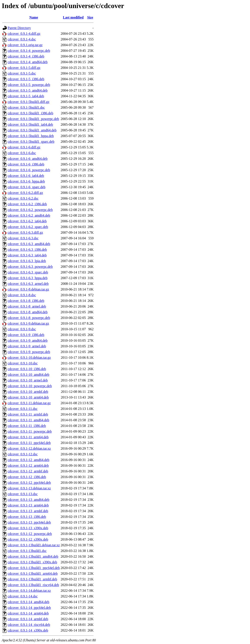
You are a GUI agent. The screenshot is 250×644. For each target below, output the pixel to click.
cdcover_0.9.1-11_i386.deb (27, 426)
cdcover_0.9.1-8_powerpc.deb (29, 318)
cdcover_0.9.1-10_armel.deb (28, 380)
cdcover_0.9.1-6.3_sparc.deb (28, 272)
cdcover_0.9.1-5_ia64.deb (26, 96)
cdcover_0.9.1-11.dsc (23, 409)
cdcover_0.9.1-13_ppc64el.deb (29, 522)
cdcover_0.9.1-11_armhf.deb (28, 414)
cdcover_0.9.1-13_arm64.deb (28, 505)
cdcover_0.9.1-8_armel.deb (27, 306)
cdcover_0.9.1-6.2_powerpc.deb (30, 210)
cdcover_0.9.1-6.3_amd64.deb (29, 244)
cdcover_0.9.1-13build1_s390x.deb (32, 562)
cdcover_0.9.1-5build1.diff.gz (29, 102)
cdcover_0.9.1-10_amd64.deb (29, 375)
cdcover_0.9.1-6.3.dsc (23, 238)
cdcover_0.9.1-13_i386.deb (27, 517)
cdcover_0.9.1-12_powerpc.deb (30, 534)
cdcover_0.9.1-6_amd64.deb (28, 159)
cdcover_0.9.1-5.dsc (22, 73)
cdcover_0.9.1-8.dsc (22, 295)
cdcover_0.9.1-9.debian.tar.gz (28, 323)
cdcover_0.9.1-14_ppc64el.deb (29, 608)
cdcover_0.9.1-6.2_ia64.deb (27, 221)
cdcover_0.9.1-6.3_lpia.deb (27, 261)
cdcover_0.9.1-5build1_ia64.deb (30, 124)
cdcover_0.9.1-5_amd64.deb (28, 90)
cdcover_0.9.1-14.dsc (23, 596)
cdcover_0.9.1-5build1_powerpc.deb (33, 119)
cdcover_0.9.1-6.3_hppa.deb (28, 278)
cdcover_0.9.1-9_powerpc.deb (29, 352)
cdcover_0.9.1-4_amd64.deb (28, 62)
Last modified (73, 17)
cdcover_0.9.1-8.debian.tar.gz (28, 289)
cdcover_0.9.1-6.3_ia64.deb (27, 255)
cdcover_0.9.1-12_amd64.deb (29, 460)
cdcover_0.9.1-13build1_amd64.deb (33, 556)
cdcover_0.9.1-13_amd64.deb (29, 500)
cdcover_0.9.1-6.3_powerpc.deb (30, 267)
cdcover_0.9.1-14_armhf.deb (28, 619)
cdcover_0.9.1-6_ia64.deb (26, 176)
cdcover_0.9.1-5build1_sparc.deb (31, 142)
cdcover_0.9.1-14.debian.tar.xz (29, 591)
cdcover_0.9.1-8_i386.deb (26, 301)
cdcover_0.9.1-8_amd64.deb (28, 312)
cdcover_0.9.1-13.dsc (23, 494)
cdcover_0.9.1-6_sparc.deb (27, 187)
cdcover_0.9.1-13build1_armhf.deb (32, 579)
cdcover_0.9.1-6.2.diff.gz (25, 193)
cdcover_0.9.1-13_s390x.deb (28, 528)
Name (34, 17)
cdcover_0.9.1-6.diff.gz (24, 147)
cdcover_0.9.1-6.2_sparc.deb (28, 227)
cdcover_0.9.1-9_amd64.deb (28, 340)
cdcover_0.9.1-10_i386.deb (27, 369)
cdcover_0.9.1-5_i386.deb (26, 79)
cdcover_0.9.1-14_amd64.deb (29, 602)
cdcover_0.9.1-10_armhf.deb (28, 392)
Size (90, 17)
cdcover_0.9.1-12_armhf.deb (28, 471)
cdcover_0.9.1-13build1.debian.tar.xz (34, 545)
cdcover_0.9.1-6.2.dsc (23, 198)
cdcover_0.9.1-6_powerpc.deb (29, 170)
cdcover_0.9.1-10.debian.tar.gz (29, 358)
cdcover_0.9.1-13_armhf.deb (28, 511)
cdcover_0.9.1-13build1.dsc (27, 551)
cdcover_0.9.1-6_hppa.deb (26, 181)
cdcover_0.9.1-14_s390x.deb (28, 630)
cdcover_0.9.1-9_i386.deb (26, 335)
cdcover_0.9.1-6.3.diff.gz (25, 232)
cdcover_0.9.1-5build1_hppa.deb (31, 136)
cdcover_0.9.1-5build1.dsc (26, 107)
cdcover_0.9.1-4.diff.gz (24, 34)
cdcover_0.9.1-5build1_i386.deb (30, 113)
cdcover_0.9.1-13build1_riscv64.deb (33, 585)
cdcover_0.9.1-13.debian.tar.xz (29, 488)
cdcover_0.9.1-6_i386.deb (26, 164)
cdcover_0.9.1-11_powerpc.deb (30, 431)
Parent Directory (19, 28)
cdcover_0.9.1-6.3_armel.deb (28, 284)
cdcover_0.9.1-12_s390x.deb (28, 539)
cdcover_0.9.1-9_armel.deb (27, 346)
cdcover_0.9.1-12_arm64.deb (28, 466)
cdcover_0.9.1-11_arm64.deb (28, 437)
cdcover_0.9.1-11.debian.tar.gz (29, 403)
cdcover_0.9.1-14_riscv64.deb (29, 625)
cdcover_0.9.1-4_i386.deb (26, 56)
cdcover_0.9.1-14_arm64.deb (28, 613)
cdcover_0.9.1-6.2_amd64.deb (29, 215)
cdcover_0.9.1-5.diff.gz (24, 68)
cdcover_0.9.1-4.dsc (22, 39)
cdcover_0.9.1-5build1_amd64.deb (32, 130)
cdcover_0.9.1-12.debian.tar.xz (29, 448)
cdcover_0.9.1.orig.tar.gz (25, 45)
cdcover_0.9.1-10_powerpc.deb (30, 386)
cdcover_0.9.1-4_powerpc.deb (29, 51)
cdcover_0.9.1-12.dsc (23, 454)
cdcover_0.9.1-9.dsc (22, 329)
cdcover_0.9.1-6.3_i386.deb (27, 250)
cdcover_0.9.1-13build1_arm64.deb (33, 574)
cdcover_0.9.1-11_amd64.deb (28, 420)
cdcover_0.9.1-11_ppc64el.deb (29, 443)
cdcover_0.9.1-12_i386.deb (27, 477)
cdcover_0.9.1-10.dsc (23, 363)
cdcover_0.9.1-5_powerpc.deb (29, 85)
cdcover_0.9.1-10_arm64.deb (28, 397)
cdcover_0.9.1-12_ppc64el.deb (29, 483)
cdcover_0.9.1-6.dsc (22, 153)
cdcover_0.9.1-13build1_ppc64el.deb (34, 568)
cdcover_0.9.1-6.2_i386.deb (27, 204)
